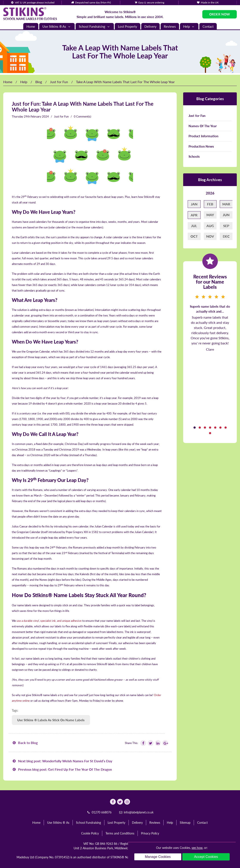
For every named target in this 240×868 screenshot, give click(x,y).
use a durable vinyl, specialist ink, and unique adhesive (49, 621)
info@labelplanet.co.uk (136, 812)
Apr (194, 215)
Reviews (170, 26)
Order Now (220, 14)
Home (31, 26)
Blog (39, 82)
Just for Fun (59, 82)
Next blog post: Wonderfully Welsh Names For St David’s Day (62, 761)
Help (189, 27)
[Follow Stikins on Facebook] (143, 743)
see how (197, 848)
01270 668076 (99, 812)
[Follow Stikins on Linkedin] (158, 743)
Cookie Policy (90, 833)
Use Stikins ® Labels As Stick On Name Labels (51, 720)
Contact (208, 26)
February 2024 (40, 116)
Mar (226, 204)
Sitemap (185, 823)
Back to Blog (25, 743)
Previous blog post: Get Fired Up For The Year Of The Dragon (62, 769)
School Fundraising (95, 27)
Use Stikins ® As (57, 27)
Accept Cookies (206, 857)
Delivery (150, 26)
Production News (201, 146)
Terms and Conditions (120, 833)
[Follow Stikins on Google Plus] (165, 743)
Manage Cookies (158, 857)
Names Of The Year (203, 126)
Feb (210, 204)
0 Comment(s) (82, 116)
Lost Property (128, 26)
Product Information (203, 136)
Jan (194, 204)
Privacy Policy (150, 833)
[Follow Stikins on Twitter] (150, 743)
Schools (194, 156)
